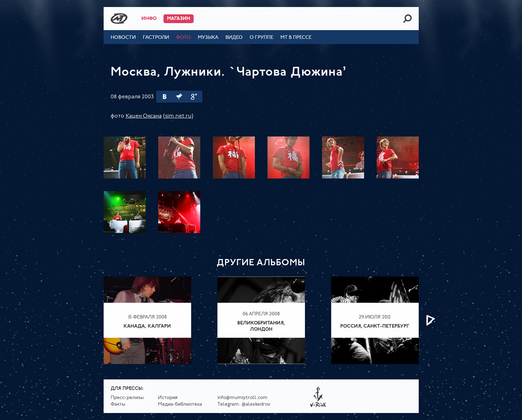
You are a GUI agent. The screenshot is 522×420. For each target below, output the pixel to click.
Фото (183, 38)
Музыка (208, 38)
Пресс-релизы (127, 398)
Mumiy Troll (119, 19)
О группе (262, 38)
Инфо (149, 19)
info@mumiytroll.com (242, 398)
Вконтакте (165, 97)
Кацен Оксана (144, 116)
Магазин (179, 19)
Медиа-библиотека (180, 404)
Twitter (179, 97)
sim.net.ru (178, 116)
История (168, 398)
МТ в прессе (296, 38)
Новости (123, 38)
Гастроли (156, 38)
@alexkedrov (256, 404)
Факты (118, 404)
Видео (234, 38)
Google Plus (194, 97)
